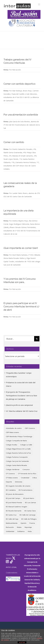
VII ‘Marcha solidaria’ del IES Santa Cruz (22, 411)
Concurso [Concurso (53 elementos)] (26, 469)
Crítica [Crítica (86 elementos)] (34, 478)
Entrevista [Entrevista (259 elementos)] (19, 482)
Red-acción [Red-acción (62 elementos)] (10, 527)
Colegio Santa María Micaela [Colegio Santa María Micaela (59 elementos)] (16, 465)
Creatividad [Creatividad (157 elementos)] (25, 478)
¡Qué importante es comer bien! (21, 248)
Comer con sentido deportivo (19, 84)
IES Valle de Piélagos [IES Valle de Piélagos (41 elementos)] (29, 519)
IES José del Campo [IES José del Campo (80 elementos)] (13, 498)
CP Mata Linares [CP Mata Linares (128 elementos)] (12, 478)
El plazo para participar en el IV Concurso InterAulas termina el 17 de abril (21, 307)
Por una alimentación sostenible (21, 115)
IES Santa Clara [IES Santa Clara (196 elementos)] (30, 511)
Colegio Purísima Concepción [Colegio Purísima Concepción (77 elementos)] (17, 457)
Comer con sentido (14, 142)
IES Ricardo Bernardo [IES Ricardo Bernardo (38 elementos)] (14, 511)
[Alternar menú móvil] (39, 4)
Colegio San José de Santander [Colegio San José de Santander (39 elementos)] (17, 461)
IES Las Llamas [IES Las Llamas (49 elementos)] (31, 503)
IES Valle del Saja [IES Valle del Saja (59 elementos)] (12, 519)
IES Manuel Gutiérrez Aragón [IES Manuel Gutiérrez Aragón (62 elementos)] (16, 507)
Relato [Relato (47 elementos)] (19, 527)
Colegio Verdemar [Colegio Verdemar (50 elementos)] (13, 469)
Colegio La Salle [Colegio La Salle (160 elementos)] (26, 445)
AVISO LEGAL (11, 567)
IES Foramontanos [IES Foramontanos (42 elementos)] (26, 490)
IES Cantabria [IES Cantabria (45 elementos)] (11, 490)
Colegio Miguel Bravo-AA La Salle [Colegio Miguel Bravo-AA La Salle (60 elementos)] (18, 449)
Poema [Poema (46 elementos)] (32, 523)
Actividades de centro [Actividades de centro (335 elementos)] (14, 428)
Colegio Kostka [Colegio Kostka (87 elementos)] (11, 445)
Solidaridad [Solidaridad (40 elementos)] (10, 531)
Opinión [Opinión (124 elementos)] (23, 523)
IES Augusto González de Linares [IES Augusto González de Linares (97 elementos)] (18, 486)
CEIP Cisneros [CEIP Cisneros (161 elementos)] (30, 428)
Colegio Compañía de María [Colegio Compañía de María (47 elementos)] (16, 441)
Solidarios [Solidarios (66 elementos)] (21, 531)
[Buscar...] (19, 339)
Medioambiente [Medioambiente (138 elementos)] (12, 523)
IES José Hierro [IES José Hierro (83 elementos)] (29, 498)
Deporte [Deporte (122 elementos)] (9, 482)
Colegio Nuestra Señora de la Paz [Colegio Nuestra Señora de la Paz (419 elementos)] (18, 453)
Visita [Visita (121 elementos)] (30, 531)
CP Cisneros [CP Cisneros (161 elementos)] (10, 474)
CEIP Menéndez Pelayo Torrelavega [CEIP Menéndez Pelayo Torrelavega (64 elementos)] (19, 436)
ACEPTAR (22, 642)
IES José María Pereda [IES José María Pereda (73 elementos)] (14, 503)
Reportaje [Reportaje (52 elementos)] (28, 527)
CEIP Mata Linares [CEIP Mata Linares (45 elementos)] (12, 432)
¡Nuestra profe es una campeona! (19, 405)
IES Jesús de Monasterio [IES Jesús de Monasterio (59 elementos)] (15, 494)
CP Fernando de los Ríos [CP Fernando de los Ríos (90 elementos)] (27, 474)
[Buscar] (37, 339)
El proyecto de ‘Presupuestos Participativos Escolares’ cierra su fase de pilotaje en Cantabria (22, 396)
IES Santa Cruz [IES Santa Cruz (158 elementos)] (11, 515)
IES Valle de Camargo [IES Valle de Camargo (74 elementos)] (28, 515)
